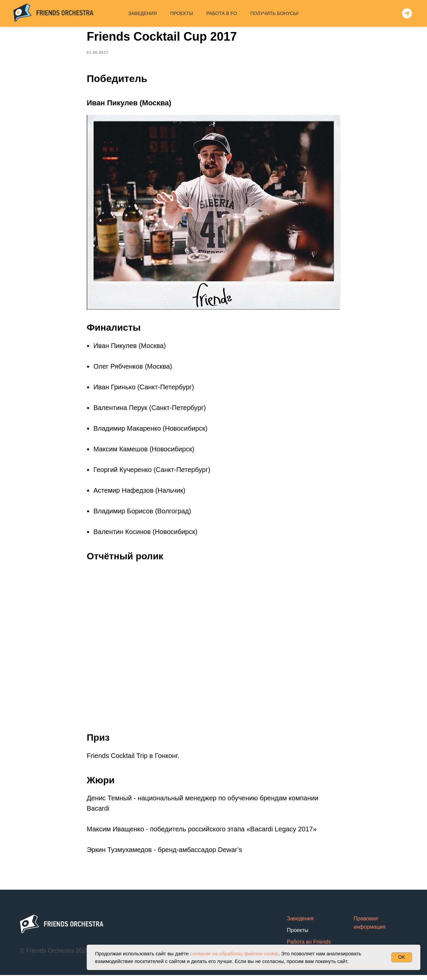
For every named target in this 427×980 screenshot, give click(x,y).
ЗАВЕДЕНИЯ (143, 13)
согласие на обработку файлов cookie (234, 953)
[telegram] (407, 13)
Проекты (298, 935)
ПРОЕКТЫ (181, 13)
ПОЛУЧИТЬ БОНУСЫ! (274, 13)
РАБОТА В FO (222, 13)
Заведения (300, 923)
